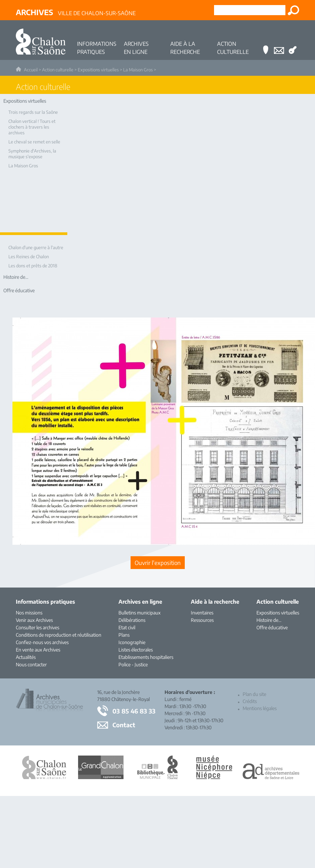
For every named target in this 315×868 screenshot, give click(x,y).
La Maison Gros (138, 70)
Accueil (31, 70)
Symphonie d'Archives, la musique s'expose (32, 154)
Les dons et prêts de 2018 (33, 266)
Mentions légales (260, 708)
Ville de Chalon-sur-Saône (76, 12)
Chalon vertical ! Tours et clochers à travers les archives (32, 127)
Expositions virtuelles (98, 70)
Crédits (250, 701)
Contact (124, 725)
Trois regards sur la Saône (33, 112)
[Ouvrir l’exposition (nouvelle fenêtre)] (158, 563)
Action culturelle (58, 70)
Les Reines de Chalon (29, 257)
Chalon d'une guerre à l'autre (36, 247)
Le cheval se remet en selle (34, 142)
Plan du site (254, 694)
